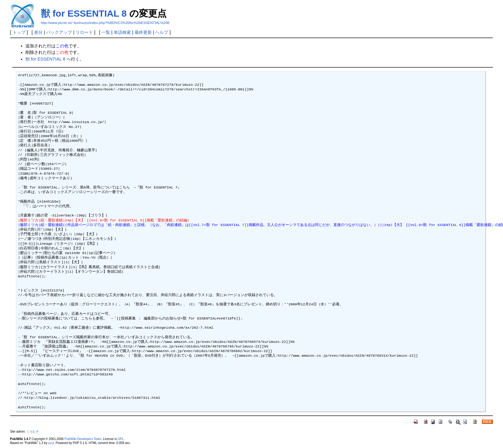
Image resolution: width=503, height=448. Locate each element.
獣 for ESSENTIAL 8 (84, 13)
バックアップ (59, 32)
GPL (121, 439)
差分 (38, 32)
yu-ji (51, 443)
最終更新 (143, 32)
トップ (19, 32)
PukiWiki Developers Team (83, 439)
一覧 (106, 32)
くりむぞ (33, 432)
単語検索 (122, 32)
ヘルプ (162, 32)
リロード (84, 32)
